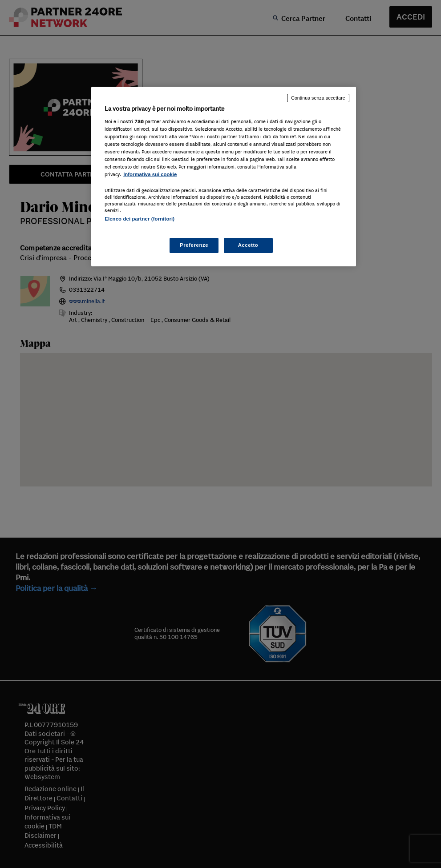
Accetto (248, 245)
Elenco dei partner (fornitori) (140, 219)
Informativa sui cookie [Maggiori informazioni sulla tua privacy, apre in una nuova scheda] (150, 174)
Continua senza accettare (318, 98)
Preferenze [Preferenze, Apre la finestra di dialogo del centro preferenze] (194, 245)
